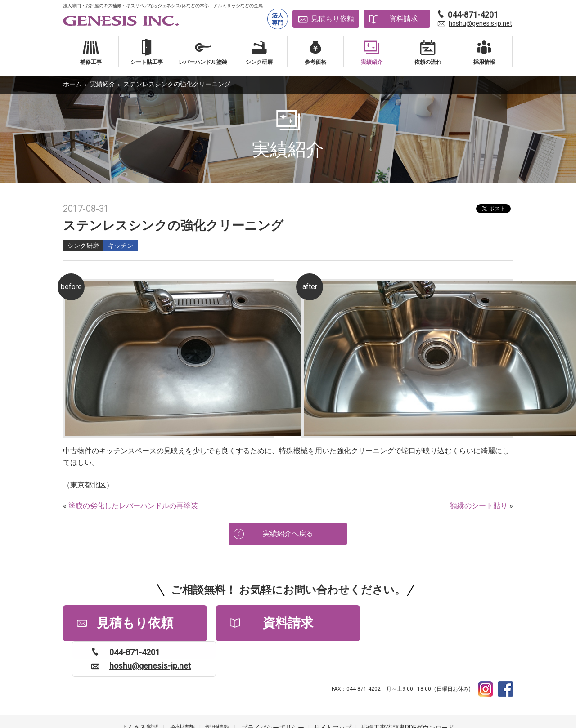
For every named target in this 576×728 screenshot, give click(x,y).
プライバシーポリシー (273, 692)
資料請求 (404, 19)
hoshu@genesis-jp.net (480, 23)
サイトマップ (333, 692)
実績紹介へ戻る (288, 534)
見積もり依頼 (333, 19)
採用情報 (217, 692)
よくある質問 (140, 692)
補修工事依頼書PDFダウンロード (407, 692)
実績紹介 (103, 84)
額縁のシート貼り (479, 506)
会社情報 (183, 692)
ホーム (72, 84)
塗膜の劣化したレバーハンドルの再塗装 (133, 506)
